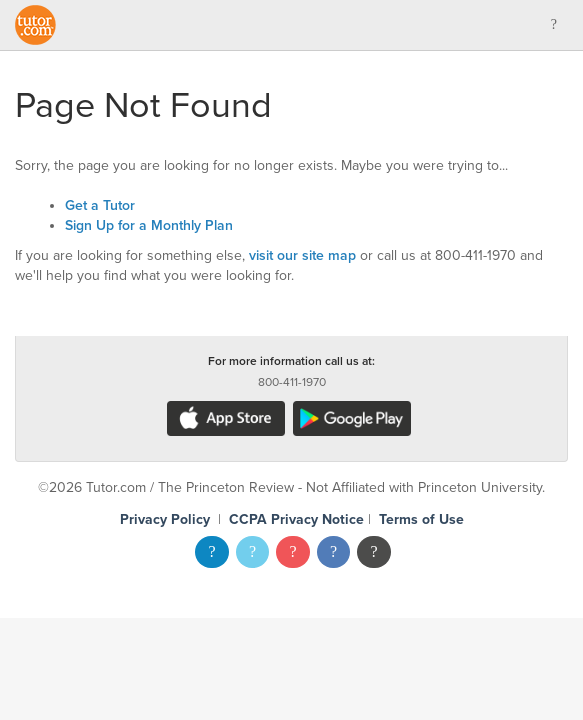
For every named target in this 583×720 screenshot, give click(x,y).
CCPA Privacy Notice (296, 519)
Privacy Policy (165, 519)
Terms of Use (421, 519)
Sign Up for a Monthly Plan (149, 225)
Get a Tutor (100, 205)
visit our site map (302, 255)
